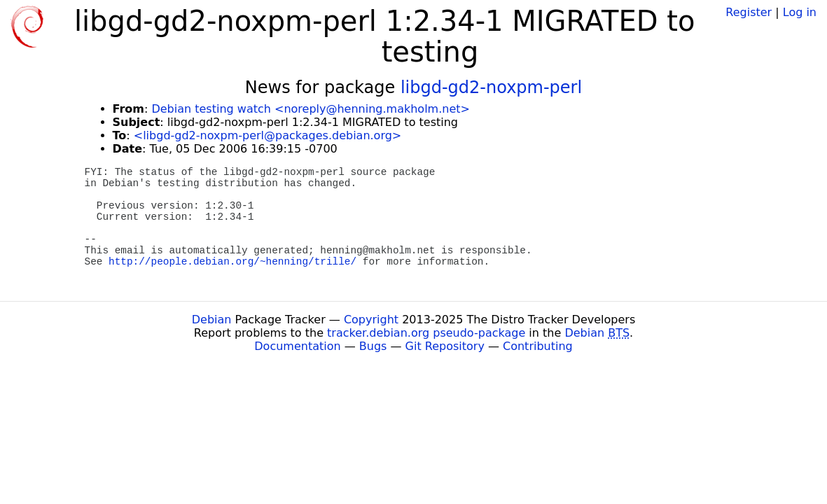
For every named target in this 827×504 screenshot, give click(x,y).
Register (749, 12)
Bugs (373, 346)
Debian (212, 320)
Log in (800, 12)
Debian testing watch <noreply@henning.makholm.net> (310, 109)
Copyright (371, 320)
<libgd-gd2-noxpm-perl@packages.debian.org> (268, 135)
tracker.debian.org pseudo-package (426, 333)
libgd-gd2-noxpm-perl (491, 87)
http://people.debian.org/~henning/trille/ (232, 262)
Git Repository (445, 346)
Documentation (297, 346)
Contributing (538, 346)
